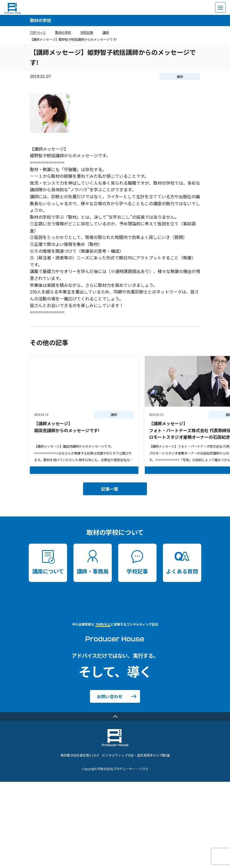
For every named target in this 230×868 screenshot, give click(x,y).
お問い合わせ (110, 696)
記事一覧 (110, 489)
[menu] (220, 7)
